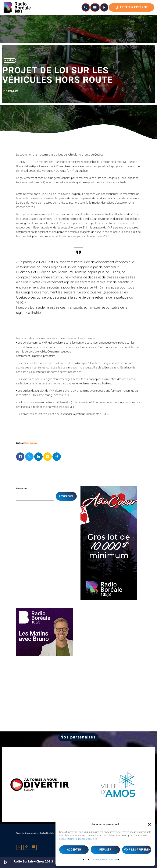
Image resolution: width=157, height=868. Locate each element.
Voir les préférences (138, 850)
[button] (149, 824)
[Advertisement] (109, 632)
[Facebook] (34, 847)
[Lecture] (104, 7)
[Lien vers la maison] (17, 7)
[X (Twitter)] (19, 847)
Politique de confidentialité (105, 860)
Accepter (74, 850)
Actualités (9, 60)
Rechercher (22, 489)
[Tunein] (26, 847)
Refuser (105, 850)
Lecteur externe (131, 7)
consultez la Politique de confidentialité (78, 839)
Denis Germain (31, 443)
